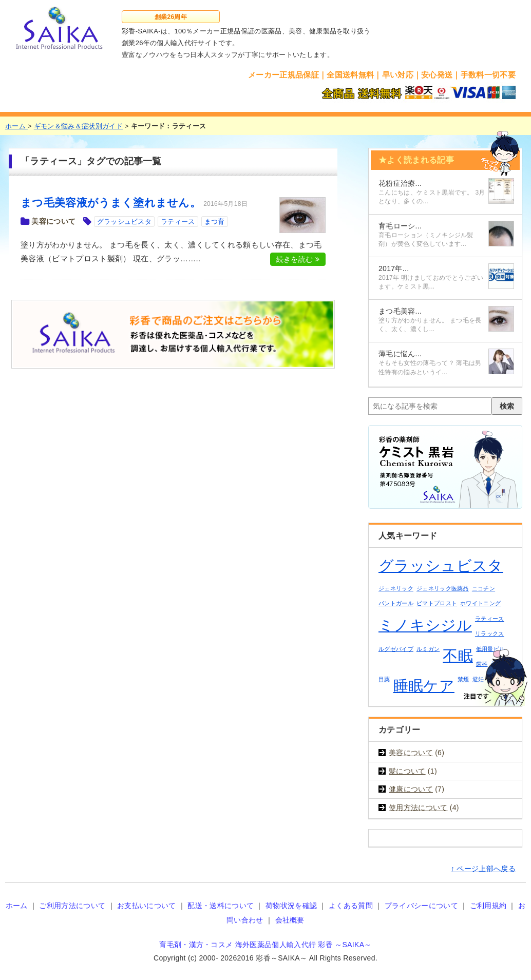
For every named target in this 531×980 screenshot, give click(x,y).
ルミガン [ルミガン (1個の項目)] (428, 649)
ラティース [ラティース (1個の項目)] (490, 619)
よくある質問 (351, 906)
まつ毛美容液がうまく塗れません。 (111, 203)
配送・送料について (221, 906)
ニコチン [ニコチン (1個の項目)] (483, 588)
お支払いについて (147, 906)
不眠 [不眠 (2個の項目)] (458, 655)
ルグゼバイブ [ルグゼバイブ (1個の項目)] (396, 649)
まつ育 (215, 222)
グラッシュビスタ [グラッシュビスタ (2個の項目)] (441, 565)
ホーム (17, 906)
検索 (507, 406)
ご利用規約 (488, 906)
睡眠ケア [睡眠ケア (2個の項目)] (424, 686)
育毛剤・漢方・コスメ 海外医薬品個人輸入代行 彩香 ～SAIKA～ (265, 945)
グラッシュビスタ (125, 222)
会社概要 (290, 920)
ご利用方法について (72, 906)
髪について (407, 771)
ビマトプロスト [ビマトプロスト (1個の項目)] (437, 603)
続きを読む (298, 259)
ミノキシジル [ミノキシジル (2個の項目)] (425, 625)
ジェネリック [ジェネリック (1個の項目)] (396, 588)
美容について (53, 221)
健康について (411, 789)
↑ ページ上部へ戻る (483, 869)
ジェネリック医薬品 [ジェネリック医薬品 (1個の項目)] (443, 588)
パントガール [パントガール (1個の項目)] (396, 603)
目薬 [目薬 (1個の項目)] (384, 679)
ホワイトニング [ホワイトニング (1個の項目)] (480, 603)
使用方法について (418, 808)
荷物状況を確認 (291, 906)
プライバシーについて (421, 906)
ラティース (178, 222)
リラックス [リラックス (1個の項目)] (490, 633)
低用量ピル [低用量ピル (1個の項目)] (491, 649)
